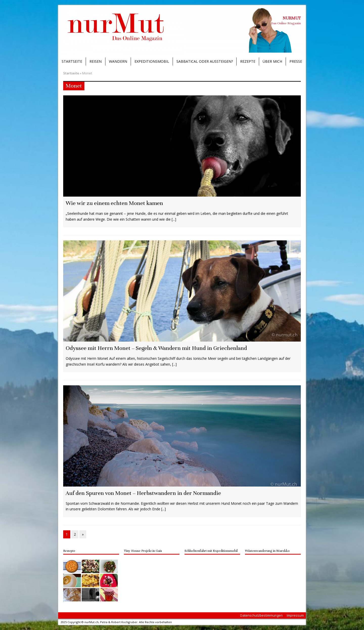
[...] (174, 219)
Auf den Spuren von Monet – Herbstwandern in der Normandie (143, 493)
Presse (296, 61)
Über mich (272, 61)
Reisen (96, 61)
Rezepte (248, 61)
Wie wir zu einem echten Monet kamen (114, 203)
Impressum (295, 615)
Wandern (118, 61)
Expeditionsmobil (152, 61)
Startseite (72, 61)
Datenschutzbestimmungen (261, 615)
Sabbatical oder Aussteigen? (205, 61)
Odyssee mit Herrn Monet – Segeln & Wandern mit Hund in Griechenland (156, 348)
